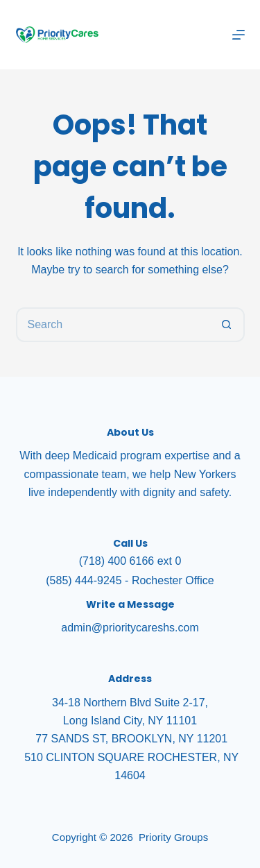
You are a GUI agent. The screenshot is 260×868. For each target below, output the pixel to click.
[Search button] (227, 325)
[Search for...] (113, 325)
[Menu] (239, 35)
